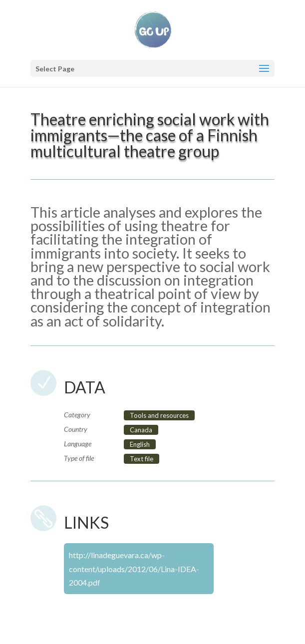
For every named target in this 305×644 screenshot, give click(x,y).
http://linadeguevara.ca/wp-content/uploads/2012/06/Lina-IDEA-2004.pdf (134, 568)
